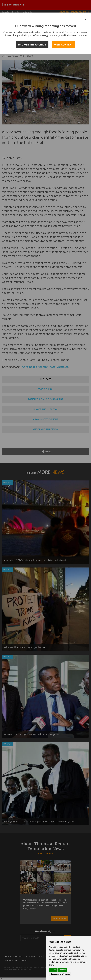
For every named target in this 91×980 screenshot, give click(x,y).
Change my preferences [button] (60, 974)
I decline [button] (62, 970)
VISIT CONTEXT (64, 45)
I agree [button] (53, 970)
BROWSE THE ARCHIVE (32, 45)
